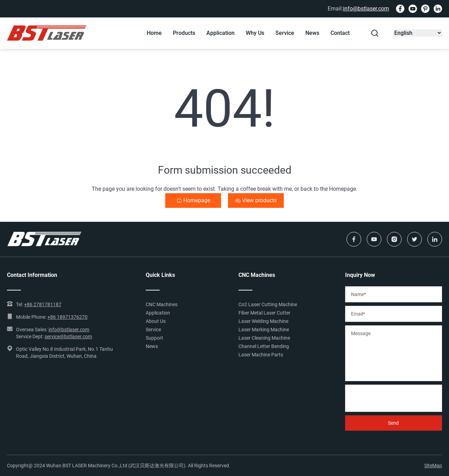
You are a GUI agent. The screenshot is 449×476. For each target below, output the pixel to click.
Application (220, 33)
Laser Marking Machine (264, 330)
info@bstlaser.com (366, 9)
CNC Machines (162, 304)
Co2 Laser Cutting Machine (268, 304)
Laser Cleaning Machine (264, 338)
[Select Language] (417, 33)
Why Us (255, 33)
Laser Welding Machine (263, 321)
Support (154, 338)
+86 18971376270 (67, 317)
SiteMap (433, 466)
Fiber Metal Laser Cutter (264, 313)
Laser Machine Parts (261, 355)
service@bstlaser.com (68, 337)
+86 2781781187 (43, 304)
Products (184, 33)
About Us (156, 321)
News (312, 33)
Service (285, 33)
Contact (340, 33)
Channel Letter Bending (264, 346)
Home (154, 33)
